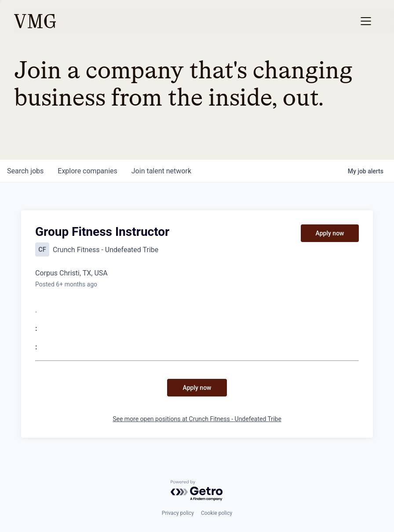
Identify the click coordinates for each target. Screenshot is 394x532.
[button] (366, 21)
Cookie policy (217, 513)
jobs (25, 171)
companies (87, 171)
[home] (35, 21)
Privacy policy (178, 513)
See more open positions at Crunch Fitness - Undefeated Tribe (197, 419)
